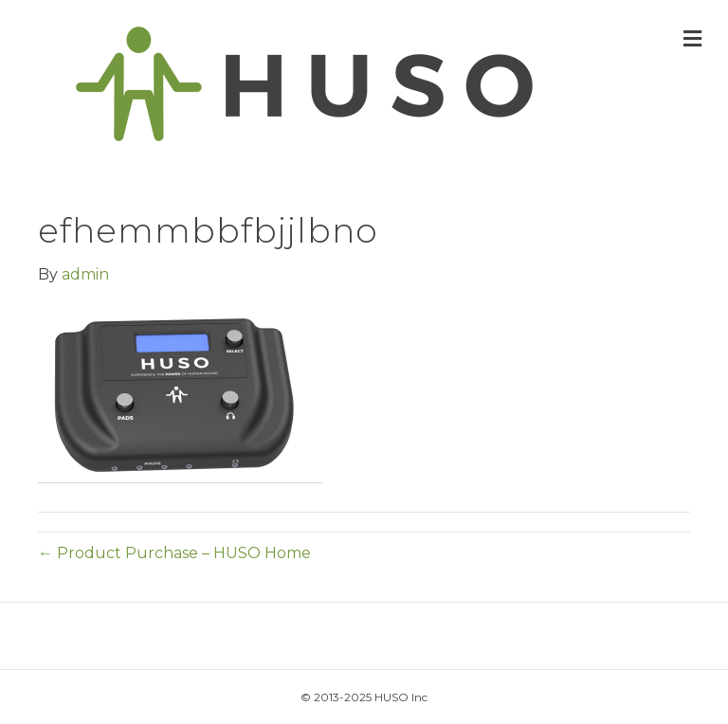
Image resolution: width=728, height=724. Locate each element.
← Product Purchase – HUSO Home (174, 553)
